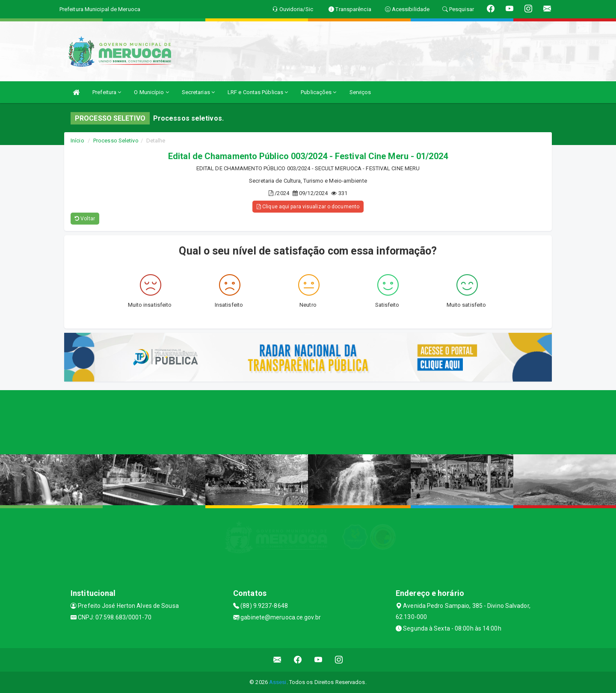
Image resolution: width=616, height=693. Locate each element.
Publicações (318, 92)
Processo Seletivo (116, 141)
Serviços (360, 92)
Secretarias (198, 92)
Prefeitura (107, 92)
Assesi (278, 682)
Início (77, 141)
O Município (151, 92)
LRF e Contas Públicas (258, 92)
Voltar (85, 219)
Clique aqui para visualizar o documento (308, 207)
